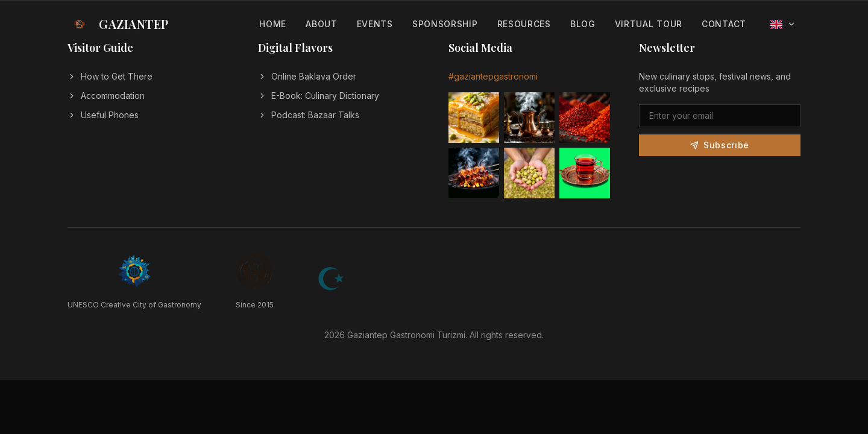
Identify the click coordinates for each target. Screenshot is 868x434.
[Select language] (783, 24)
